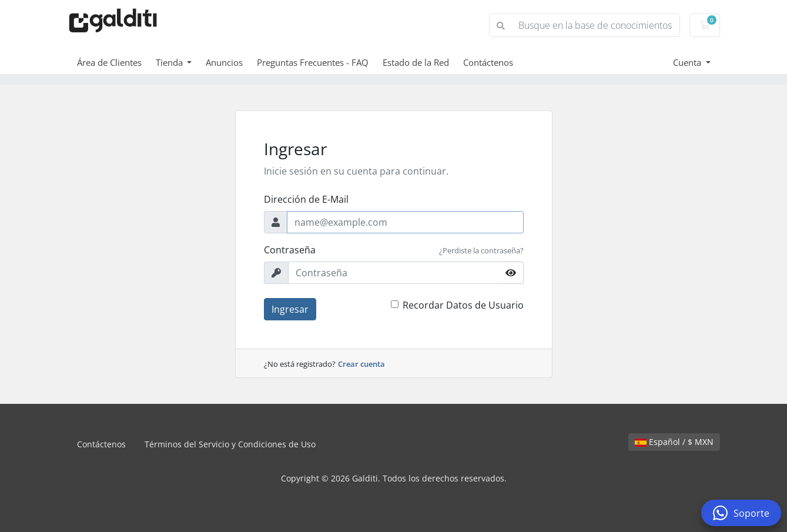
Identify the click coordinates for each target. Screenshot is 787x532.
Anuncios (224, 62)
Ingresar (290, 309)
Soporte (741, 513)
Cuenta (688, 62)
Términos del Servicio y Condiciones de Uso (230, 444)
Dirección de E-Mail (306, 199)
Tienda (170, 62)
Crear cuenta (361, 364)
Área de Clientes (109, 62)
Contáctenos (488, 62)
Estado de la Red (416, 62)
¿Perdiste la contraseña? (481, 250)
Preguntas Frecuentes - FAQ (313, 62)
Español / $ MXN (674, 442)
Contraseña (290, 250)
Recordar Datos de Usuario (463, 305)
